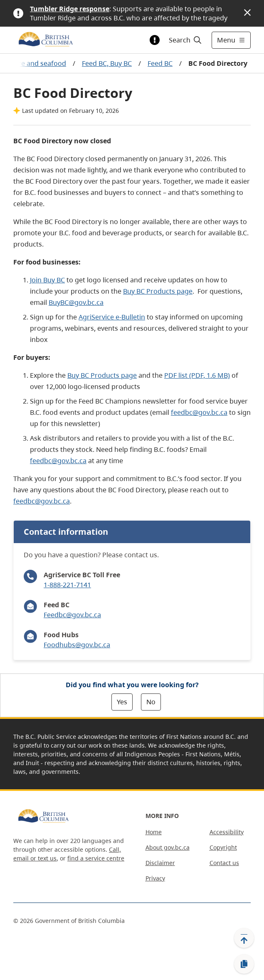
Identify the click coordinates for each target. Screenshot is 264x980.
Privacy (155, 878)
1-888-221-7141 (67, 585)
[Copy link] (244, 964)
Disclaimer (160, 863)
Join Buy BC (47, 280)
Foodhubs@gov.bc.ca (77, 645)
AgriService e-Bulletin (112, 317)
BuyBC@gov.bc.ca (76, 302)
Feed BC (160, 63)
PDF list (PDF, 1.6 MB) (197, 375)
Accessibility (227, 832)
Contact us (224, 863)
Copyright (223, 847)
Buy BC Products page (158, 291)
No (151, 702)
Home (154, 832)
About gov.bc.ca (168, 847)
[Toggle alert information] (155, 40)
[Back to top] (244, 938)
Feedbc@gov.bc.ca (72, 615)
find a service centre (96, 858)
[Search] (184, 40)
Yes (122, 702)
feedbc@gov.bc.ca (199, 412)
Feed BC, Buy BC (107, 63)
